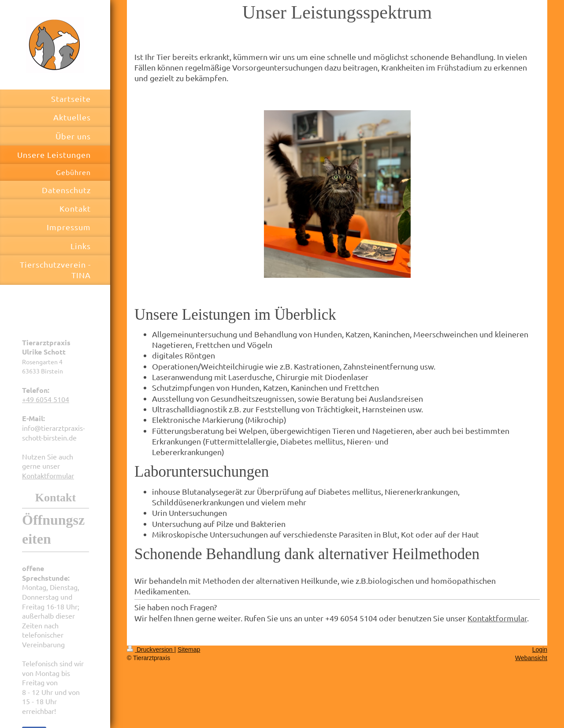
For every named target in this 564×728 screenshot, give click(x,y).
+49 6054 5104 (46, 399)
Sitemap (189, 650)
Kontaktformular (48, 475)
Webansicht (531, 658)
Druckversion (150, 650)
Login (540, 650)
